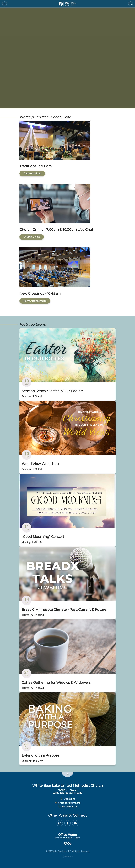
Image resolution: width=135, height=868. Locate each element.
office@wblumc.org (67, 803)
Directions (67, 799)
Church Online (32, 237)
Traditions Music (32, 173)
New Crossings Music (35, 301)
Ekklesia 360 (67, 857)
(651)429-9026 (68, 807)
